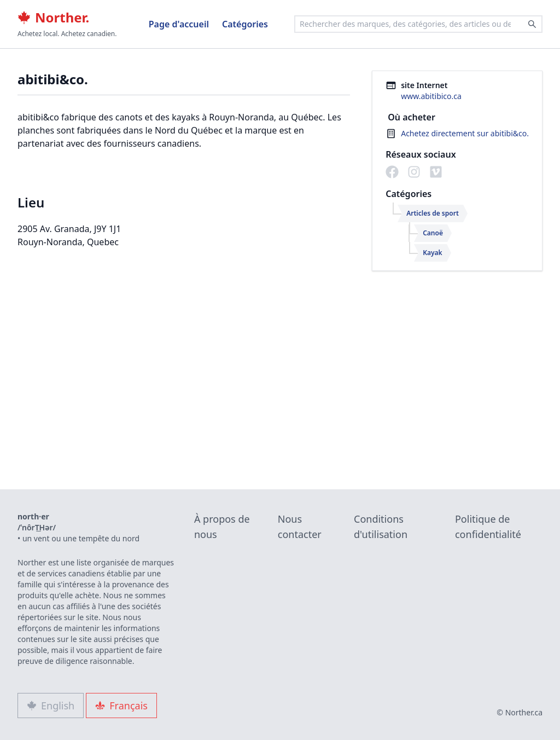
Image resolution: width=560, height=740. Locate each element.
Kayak (432, 253)
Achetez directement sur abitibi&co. (465, 133)
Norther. (53, 18)
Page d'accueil (179, 24)
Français (121, 706)
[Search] (532, 24)
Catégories (245, 24)
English (51, 706)
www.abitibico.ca (431, 96)
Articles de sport (433, 213)
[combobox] (418, 24)
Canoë (433, 233)
